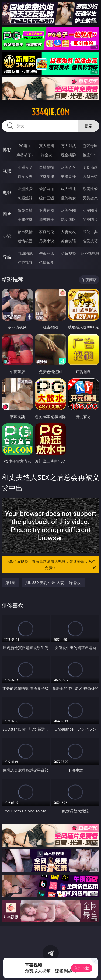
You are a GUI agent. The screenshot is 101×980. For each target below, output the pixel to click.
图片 (7, 214)
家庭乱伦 (47, 232)
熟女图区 (68, 219)
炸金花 (47, 155)
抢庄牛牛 (90, 155)
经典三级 (47, 198)
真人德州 (47, 146)
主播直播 (68, 176)
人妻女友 (68, 232)
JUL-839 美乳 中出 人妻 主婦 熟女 (53, 583)
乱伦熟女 (68, 198)
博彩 (7, 150)
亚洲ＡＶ (25, 167)
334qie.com (51, 112)
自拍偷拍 (47, 167)
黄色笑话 (68, 241)
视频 (7, 171)
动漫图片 (90, 210)
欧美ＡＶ (68, 167)
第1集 (10, 583)
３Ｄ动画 (90, 167)
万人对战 (68, 146)
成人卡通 (68, 189)
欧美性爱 (90, 189)
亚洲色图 (47, 210)
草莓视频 (68, 253)
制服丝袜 (25, 198)
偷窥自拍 (25, 210)
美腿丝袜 (25, 219)
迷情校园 (25, 241)
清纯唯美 (47, 219)
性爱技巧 (90, 241)
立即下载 (82, 968)
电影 (7, 193)
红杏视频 (25, 262)
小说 (7, 236)
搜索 (89, 126)
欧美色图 (68, 210)
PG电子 (25, 146)
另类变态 (90, 198)
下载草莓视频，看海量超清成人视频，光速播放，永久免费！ (51, 565)
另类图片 (90, 219)
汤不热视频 (90, 253)
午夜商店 (47, 253)
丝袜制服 (47, 176)
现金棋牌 (68, 155)
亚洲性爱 (25, 189)
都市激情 (25, 232)
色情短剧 (47, 262)
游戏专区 (90, 146)
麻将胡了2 (25, 155)
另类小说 (47, 241)
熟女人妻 (25, 176)
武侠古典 (90, 232)
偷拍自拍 (47, 189)
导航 (7, 257)
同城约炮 (25, 253)
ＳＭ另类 (90, 176)
